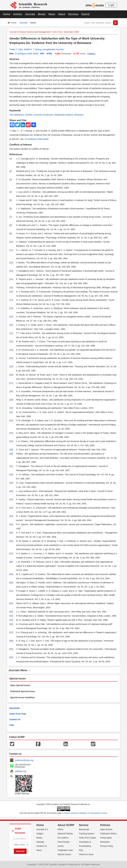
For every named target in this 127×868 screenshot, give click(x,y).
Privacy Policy (107, 846)
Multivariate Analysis (64, 115)
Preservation (106, 838)
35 (11, 450)
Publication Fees (65, 850)
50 (11, 583)
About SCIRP (66, 825)
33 (11, 433)
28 (11, 391)
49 (11, 574)
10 (11, 242)
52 (11, 603)
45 (11, 533)
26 (11, 375)
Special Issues (64, 854)
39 (11, 483)
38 (11, 475)
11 (11, 250)
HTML (49, 54)
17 (11, 300)
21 (11, 333)
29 (11, 400)
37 (11, 466)
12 (11, 263)
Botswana (79, 115)
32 (11, 420)
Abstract (14, 59)
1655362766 (21, 771)
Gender (29, 115)
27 (11, 383)
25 (11, 366)
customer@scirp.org (24, 760)
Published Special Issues (23, 691)
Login (111, 5)
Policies (105, 825)
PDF (42, 54)
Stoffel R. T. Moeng (33, 49)
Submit (85, 14)
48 (11, 562)
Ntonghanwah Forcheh (53, 49)
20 (11, 325)
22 (11, 342)
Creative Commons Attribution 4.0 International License (85, 813)
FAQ (12, 725)
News (52, 14)
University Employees (43, 115)
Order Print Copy (18, 714)
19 (11, 317)
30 (11, 408)
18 (11, 308)
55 (11, 620)
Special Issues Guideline (22, 697)
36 (11, 454)
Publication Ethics (108, 834)
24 (11, 358)
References (16, 154)
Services (73, 14)
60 (11, 657)
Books (42, 14)
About (62, 14)
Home (7, 14)
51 (11, 591)
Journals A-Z (42, 829)
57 (11, 632)
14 (11, 279)
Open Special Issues (20, 685)
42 (11, 508)
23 (11, 350)
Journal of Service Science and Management (30, 32)
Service (84, 825)
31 (11, 412)
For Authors (63, 838)
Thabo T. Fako (16, 49)
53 (11, 612)
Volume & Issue (86, 854)
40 (11, 491)
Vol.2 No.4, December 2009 (66, 32)
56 (11, 624)
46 (11, 541)
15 (11, 288)
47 (11, 553)
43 (11, 516)
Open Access (106, 829)
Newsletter (15, 708)
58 (11, 641)
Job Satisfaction (17, 115)
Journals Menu (20, 670)
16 (11, 292)
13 (11, 271)
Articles (18, 14)
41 (11, 499)
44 (11, 524)
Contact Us (15, 719)
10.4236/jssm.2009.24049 (26, 54)
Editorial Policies (65, 834)
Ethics (60, 829)
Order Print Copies (87, 838)
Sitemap (40, 842)
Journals (30, 14)
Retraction (105, 842)
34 (11, 441)
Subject (40, 834)
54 (11, 616)
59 (11, 649)
